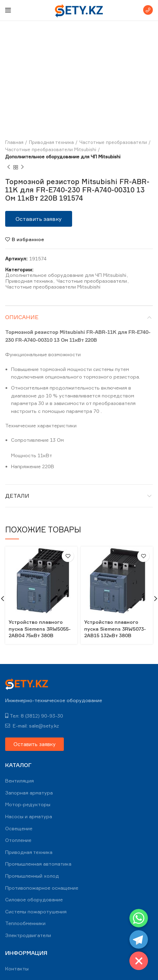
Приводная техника (51, 142)
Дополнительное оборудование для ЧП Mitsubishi (63, 157)
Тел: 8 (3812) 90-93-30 (34, 716)
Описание (22, 317)
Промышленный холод (32, 876)
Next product (22, 167)
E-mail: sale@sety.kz (32, 726)
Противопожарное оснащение (42, 888)
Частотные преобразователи (113, 142)
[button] (39, 219)
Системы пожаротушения (36, 911)
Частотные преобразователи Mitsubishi (51, 149)
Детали (17, 496)
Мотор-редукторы (28, 804)
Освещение (19, 828)
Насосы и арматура (29, 816)
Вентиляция (19, 781)
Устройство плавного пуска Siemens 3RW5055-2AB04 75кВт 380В (40, 629)
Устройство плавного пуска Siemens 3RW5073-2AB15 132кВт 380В (115, 629)
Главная (14, 142)
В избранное (28, 239)
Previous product (9, 167)
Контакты (17, 968)
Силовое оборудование (34, 899)
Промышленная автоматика (38, 864)
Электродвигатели (28, 935)
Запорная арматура (29, 793)
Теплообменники (25, 923)
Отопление (18, 840)
